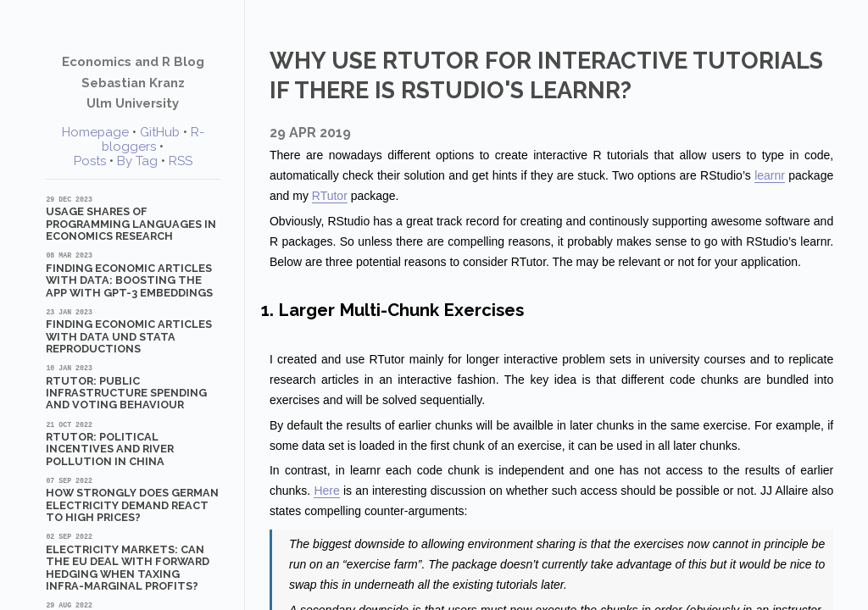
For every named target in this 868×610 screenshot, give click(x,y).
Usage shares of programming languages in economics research (133, 218)
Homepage (95, 132)
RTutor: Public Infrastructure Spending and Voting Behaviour (133, 387)
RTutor (330, 196)
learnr (770, 175)
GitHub (160, 132)
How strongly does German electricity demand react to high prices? (133, 499)
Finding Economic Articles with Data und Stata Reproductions (133, 331)
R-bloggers (153, 139)
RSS (181, 161)
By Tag (137, 161)
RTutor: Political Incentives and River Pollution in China (133, 444)
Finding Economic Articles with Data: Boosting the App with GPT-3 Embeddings (133, 274)
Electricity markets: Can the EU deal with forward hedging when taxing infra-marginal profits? (133, 562)
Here (326, 491)
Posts (90, 161)
